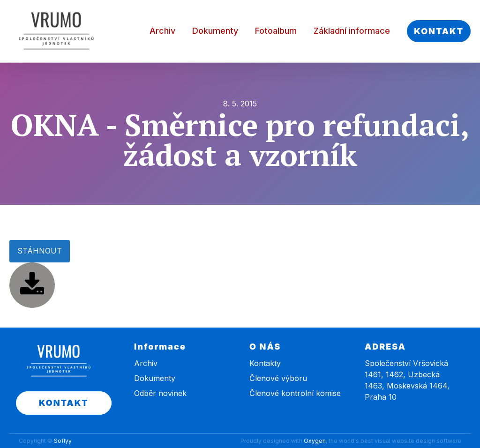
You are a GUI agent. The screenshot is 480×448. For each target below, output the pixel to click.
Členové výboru (278, 378)
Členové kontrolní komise (295, 393)
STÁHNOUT (40, 251)
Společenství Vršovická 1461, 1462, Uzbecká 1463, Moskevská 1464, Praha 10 (407, 380)
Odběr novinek (160, 393)
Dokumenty (215, 31)
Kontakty (265, 363)
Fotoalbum (276, 31)
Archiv (162, 31)
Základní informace (352, 31)
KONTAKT (439, 31)
